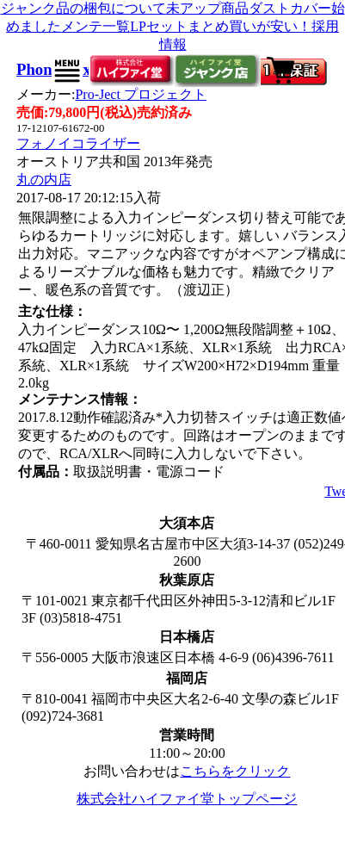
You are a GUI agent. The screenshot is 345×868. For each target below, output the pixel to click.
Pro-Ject (140, 94)
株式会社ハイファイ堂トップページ (187, 799)
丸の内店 (44, 180)
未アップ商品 (207, 8)
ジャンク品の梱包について (83, 8)
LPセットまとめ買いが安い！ (221, 26)
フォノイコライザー (78, 143)
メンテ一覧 (95, 26)
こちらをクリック (235, 771)
